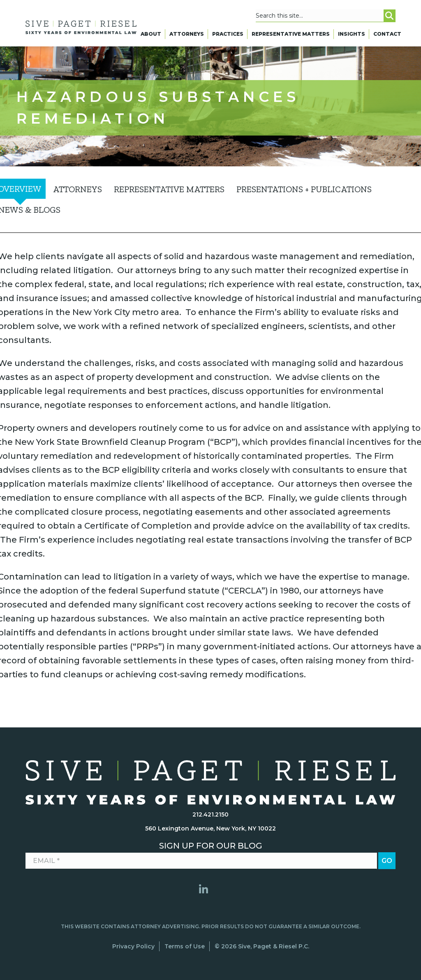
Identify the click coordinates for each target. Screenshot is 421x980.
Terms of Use (185, 946)
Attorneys (187, 36)
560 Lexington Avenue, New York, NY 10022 (210, 828)
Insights (352, 36)
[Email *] (201, 861)
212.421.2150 (210, 814)
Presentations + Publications (304, 189)
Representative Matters (291, 36)
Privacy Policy (133, 946)
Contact (387, 36)
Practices (228, 36)
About (151, 36)
